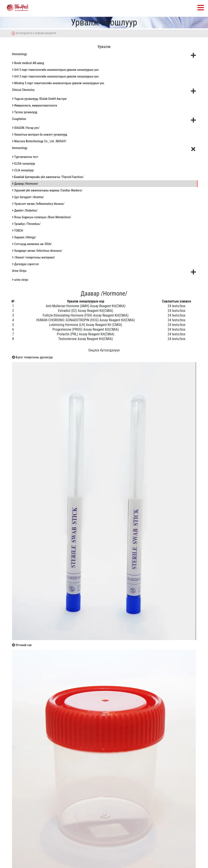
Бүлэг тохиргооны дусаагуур (32, 357)
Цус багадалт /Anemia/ (28, 197)
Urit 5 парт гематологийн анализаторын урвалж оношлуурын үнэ (55, 70)
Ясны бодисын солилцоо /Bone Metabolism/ (42, 217)
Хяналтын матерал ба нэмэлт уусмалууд (40, 135)
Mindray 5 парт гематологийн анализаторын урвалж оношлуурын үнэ (58, 83)
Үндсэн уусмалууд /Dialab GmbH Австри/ (40, 99)
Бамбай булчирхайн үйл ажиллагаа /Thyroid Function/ (48, 177)
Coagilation (104, 120)
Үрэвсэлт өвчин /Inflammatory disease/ (38, 204)
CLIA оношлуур (23, 170)
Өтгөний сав (22, 645)
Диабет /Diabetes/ (25, 210)
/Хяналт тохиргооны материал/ (34, 257)
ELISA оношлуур (24, 164)
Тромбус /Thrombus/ (26, 224)
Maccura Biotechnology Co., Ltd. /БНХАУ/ (39, 141)
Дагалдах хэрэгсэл (25, 264)
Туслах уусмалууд (25, 112)
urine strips (20, 280)
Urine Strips (104, 272)
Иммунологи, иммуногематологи (35, 105)
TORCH (18, 231)
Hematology (104, 55)
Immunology (105, 149)
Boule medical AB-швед (28, 63)
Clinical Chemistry (104, 91)
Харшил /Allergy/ (24, 237)
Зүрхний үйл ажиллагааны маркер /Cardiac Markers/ (47, 190)
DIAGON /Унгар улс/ (26, 128)
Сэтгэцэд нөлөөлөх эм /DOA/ (32, 244)
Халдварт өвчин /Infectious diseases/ (37, 251)
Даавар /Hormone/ (25, 184)
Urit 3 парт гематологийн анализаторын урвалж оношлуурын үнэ (55, 76)
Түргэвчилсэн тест (25, 157)
